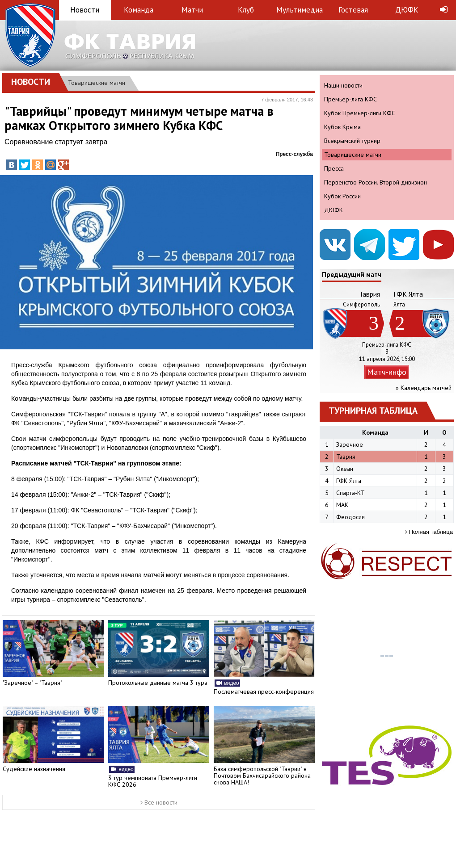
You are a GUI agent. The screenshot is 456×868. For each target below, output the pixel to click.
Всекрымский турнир (352, 141)
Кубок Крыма (342, 127)
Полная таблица (429, 532)
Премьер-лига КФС (350, 99)
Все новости (159, 802)
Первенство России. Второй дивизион (376, 182)
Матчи (192, 10)
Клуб (246, 10)
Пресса (334, 168)
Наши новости (343, 85)
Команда (139, 10)
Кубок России (342, 196)
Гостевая (353, 10)
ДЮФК (407, 10)
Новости (85, 10)
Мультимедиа (300, 10)
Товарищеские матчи (97, 83)
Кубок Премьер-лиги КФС (360, 113)
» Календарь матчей (424, 388)
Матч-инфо (387, 372)
